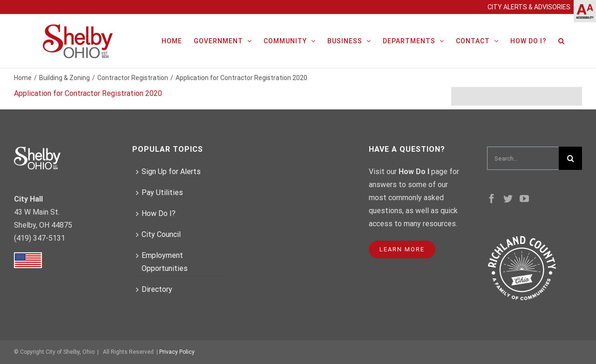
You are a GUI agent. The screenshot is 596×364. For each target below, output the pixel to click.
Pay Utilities (162, 192)
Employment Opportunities (165, 262)
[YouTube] (524, 199)
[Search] (562, 40)
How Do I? (159, 213)
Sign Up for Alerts (171, 172)
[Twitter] (508, 199)
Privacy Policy (177, 352)
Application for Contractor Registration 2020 (88, 93)
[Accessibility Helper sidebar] (585, 11)
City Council (161, 234)
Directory (157, 289)
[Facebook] (492, 199)
